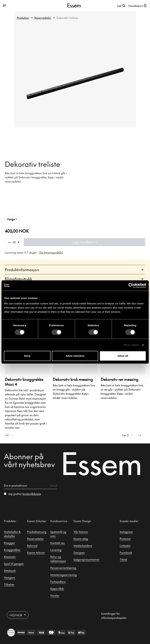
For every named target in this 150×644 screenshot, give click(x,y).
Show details (131, 345)
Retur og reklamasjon (58, 559)
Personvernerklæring (63, 568)
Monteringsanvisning (64, 575)
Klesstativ (10, 557)
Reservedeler (43, 18)
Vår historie (81, 532)
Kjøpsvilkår (57, 589)
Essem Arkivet (36, 552)
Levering (56, 550)
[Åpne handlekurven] (138, 6)
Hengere (10, 577)
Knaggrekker (12, 550)
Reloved (32, 546)
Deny (27, 356)
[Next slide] (140, 435)
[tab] (7, 435)
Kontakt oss (58, 543)
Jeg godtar (24, 494)
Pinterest (125, 539)
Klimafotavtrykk (74, 279)
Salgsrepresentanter (86, 559)
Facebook (126, 552)
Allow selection (75, 356)
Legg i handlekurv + (85, 242)
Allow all (123, 356)
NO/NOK (18, 615)
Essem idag (81, 539)
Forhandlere (58, 582)
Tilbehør (9, 584)
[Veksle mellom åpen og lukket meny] (27, 6)
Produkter (23, 18)
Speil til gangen (14, 564)
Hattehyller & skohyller (12, 534)
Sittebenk (10, 570)
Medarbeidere (83, 546)
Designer (79, 552)
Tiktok (123, 559)
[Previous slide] (133, 435)
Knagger (10, 543)
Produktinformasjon (74, 270)
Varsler (55, 595)
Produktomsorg (37, 532)
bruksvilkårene (32, 494)
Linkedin (125, 546)
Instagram (126, 532)
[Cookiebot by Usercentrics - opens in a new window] (131, 286)
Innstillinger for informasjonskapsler (114, 616)
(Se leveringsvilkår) (51, 252)
